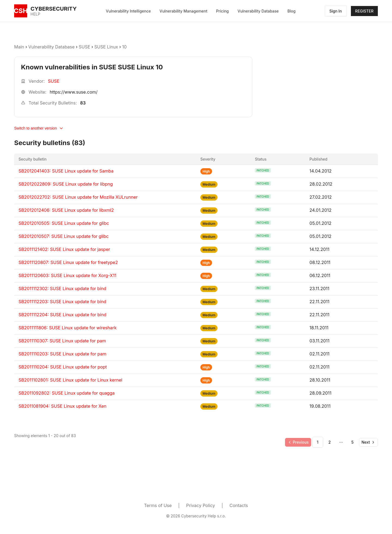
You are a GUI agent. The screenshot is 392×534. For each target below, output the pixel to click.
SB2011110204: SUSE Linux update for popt (63, 367)
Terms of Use (158, 505)
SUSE (84, 47)
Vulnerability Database (258, 11)
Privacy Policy (201, 505)
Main (19, 47)
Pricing (223, 11)
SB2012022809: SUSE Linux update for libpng (66, 184)
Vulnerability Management (183, 11)
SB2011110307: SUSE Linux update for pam (62, 341)
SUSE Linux (106, 47)
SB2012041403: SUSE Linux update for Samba (66, 171)
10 (125, 47)
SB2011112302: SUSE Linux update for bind (62, 289)
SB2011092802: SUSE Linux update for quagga (67, 393)
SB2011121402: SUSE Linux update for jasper (64, 249)
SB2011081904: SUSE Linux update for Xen (62, 406)
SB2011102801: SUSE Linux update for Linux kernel (70, 380)
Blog (292, 11)
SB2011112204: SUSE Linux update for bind (62, 315)
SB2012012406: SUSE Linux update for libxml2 (66, 210)
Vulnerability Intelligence (128, 11)
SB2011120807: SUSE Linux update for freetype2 (68, 262)
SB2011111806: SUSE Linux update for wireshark (68, 328)
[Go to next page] (368, 442)
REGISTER (364, 11)
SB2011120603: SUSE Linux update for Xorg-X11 (67, 275)
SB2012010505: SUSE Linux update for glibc (64, 223)
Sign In (336, 11)
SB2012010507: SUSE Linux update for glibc (64, 236)
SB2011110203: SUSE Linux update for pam (62, 354)
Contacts (239, 505)
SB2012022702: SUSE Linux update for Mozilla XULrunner (78, 197)
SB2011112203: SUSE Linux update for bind (62, 302)
